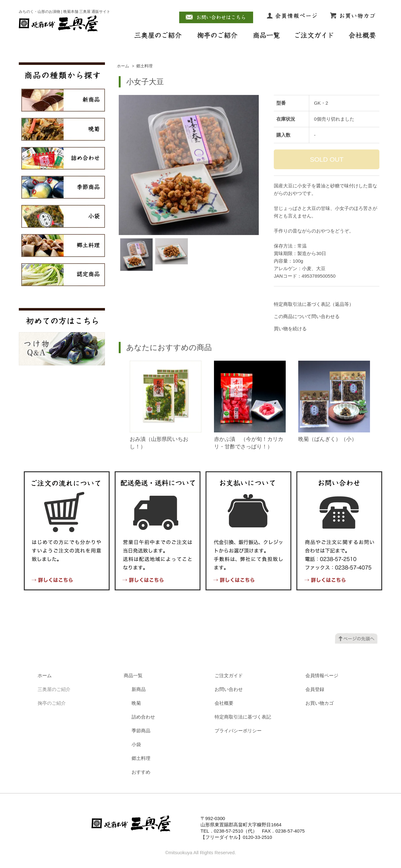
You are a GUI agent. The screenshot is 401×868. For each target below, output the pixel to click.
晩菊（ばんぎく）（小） (328, 439)
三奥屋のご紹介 (54, 689)
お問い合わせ (229, 689)
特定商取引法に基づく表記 (243, 717)
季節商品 (141, 731)
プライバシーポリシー (238, 731)
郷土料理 (144, 66)
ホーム (123, 66)
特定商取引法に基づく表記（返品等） (314, 304)
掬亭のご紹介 (52, 703)
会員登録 (315, 689)
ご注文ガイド (229, 675)
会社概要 (224, 703)
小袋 (136, 744)
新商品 (139, 689)
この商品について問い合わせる (307, 316)
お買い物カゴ (320, 703)
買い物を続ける (290, 329)
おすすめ (141, 772)
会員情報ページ (322, 675)
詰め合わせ (143, 717)
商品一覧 (133, 675)
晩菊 (136, 703)
